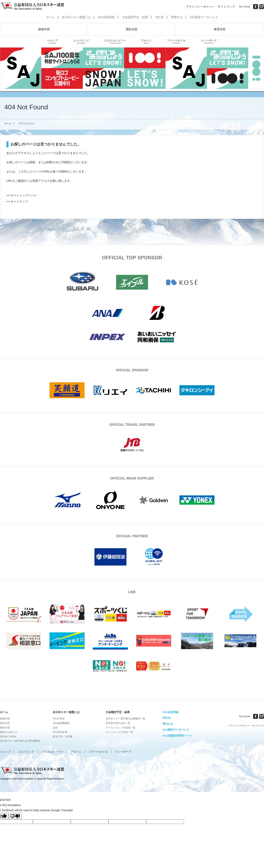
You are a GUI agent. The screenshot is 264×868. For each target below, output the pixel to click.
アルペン (146, 42)
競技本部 (132, 29)
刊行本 (159, 17)
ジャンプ (52, 42)
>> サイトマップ (17, 202)
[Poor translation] (15, 816)
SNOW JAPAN (8, 737)
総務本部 (44, 29)
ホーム (50, 17)
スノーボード (209, 42)
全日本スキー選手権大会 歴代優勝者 (20, 741)
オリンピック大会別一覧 (119, 732)
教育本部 (220, 29)
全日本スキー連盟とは (76, 17)
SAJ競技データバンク (204, 17)
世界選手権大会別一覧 (118, 723)
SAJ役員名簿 (60, 732)
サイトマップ (226, 7)
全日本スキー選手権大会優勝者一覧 (125, 719)
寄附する (177, 17)
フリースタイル (176, 42)
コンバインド (81, 42)
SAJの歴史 (59, 719)
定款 (55, 728)
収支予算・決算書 (63, 737)
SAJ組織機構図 (61, 723)
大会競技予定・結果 (135, 17)
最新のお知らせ (9, 732)
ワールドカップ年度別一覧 (120, 728)
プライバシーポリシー (200, 7)
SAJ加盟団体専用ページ (177, 736)
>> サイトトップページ (21, 195)
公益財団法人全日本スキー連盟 (33, 771)
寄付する (168, 724)
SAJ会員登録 (106, 17)
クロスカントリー (115, 42)
